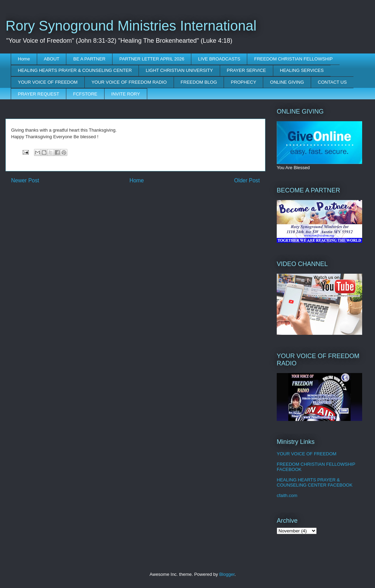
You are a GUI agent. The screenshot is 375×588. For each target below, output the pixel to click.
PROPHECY (244, 82)
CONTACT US (332, 82)
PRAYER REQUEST (39, 94)
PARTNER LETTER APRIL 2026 (152, 59)
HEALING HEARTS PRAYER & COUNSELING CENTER (75, 70)
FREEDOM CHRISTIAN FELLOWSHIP (293, 59)
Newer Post (25, 180)
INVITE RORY (126, 94)
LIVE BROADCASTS (219, 59)
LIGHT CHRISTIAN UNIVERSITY (179, 70)
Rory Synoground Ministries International (131, 26)
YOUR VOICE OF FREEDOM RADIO (129, 82)
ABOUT (52, 59)
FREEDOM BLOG (199, 82)
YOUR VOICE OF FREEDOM (48, 82)
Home (24, 59)
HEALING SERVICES (302, 70)
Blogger (227, 574)
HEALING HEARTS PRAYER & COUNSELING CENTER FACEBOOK (315, 483)
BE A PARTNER (89, 59)
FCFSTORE (85, 94)
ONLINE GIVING (287, 82)
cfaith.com (287, 495)
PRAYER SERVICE (246, 70)
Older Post (247, 180)
